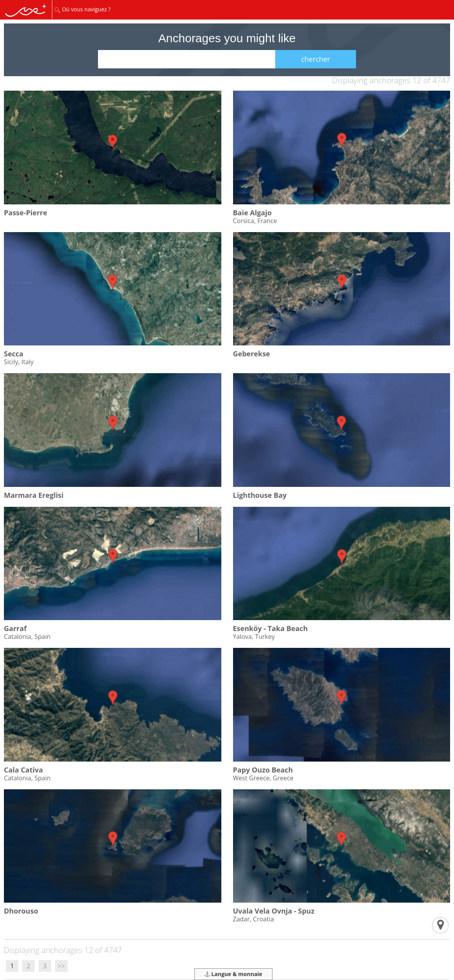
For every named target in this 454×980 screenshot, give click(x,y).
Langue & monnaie (233, 974)
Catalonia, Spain (27, 637)
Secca (14, 354)
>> (61, 966)
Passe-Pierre (26, 213)
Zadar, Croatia (254, 919)
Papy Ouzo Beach (263, 770)
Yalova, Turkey (254, 637)
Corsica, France (255, 221)
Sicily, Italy (19, 362)
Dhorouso (21, 911)
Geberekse (252, 354)
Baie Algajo (252, 213)
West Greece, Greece (263, 778)
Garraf (15, 628)
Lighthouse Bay (260, 495)
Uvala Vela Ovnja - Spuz (274, 911)
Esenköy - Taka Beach (271, 628)
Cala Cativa (23, 770)
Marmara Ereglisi (34, 495)
